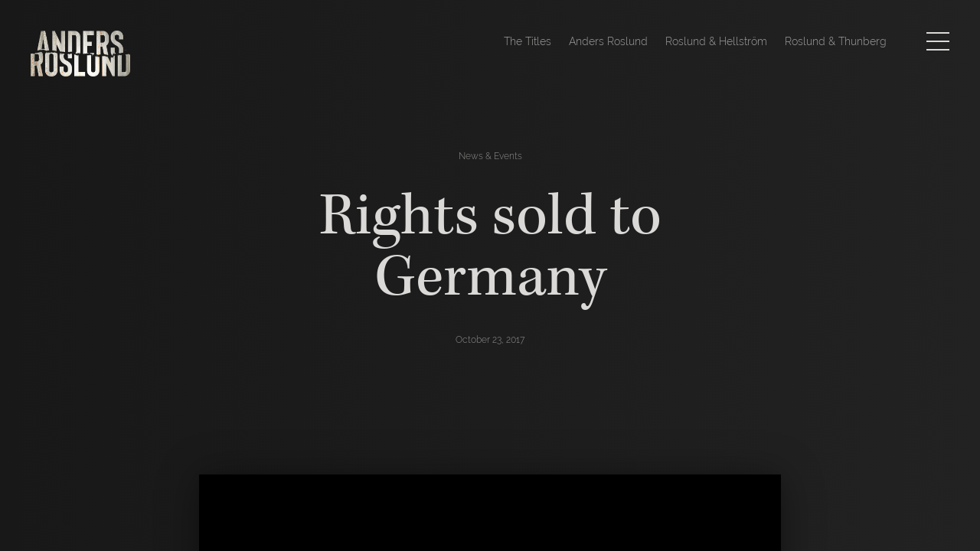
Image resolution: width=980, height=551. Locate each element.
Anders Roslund (608, 41)
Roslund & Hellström (716, 41)
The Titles (528, 41)
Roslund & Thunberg (836, 41)
